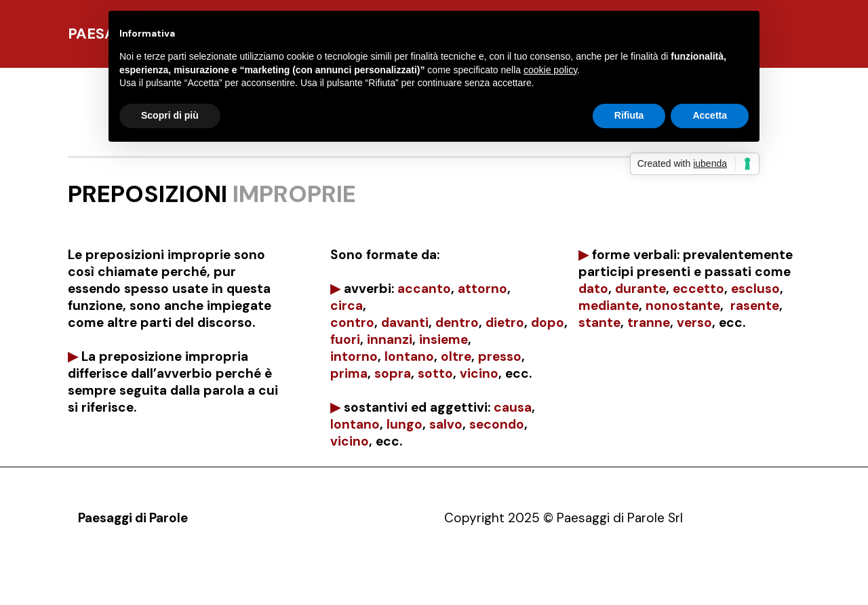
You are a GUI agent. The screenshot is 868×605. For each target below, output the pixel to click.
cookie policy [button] (550, 70)
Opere (219, 581)
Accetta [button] (710, 115)
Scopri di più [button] (170, 115)
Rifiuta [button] (629, 115)
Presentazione (151, 581)
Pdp (88, 581)
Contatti (273, 581)
